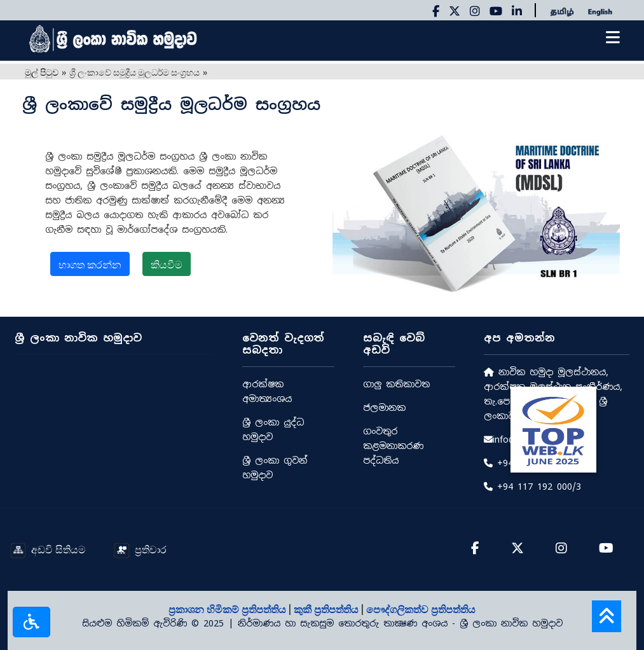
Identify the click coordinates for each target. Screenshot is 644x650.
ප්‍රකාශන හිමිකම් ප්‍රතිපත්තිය (229, 609)
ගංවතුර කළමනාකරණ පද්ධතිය (393, 446)
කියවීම (167, 264)
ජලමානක (384, 408)
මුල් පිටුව (42, 72)
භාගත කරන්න (90, 264)
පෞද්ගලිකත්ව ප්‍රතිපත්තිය (421, 609)
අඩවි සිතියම (48, 549)
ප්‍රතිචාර (140, 549)
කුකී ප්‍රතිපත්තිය (327, 609)
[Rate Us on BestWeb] (553, 428)
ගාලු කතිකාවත (396, 384)
